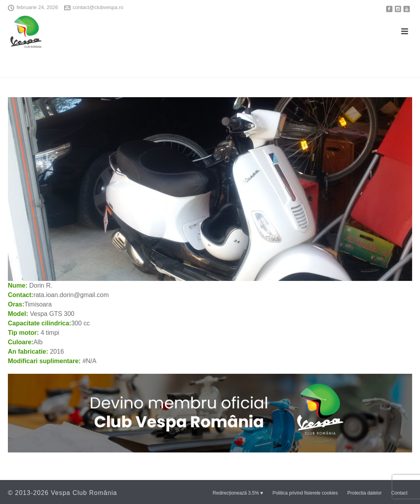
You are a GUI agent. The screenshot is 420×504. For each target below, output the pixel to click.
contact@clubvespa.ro (98, 7)
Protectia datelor (364, 493)
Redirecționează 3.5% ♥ (238, 493)
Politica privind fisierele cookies (305, 493)
